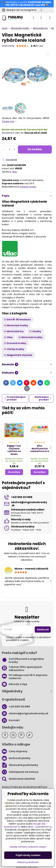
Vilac (15, 172)
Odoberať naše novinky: (27, 621)
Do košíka (35, 149)
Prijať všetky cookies (28, 855)
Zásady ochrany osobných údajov (28, 847)
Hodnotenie (8, 46)
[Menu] (50, 18)
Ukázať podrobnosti (28, 862)
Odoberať (43, 630)
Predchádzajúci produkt (15, 398)
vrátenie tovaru (28, 187)
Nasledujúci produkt (43, 398)
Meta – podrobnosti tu (40, 827)
